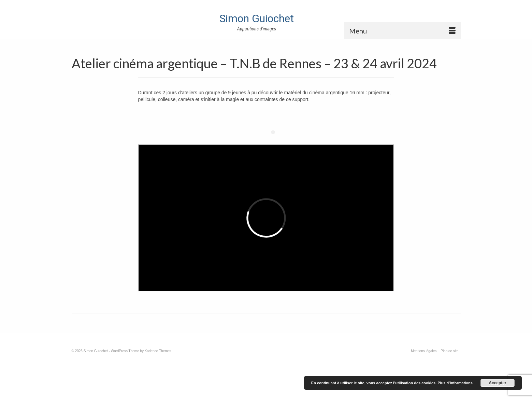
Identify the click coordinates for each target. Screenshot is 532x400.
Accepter (497, 383)
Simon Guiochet (257, 18)
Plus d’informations (455, 383)
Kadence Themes (158, 351)
